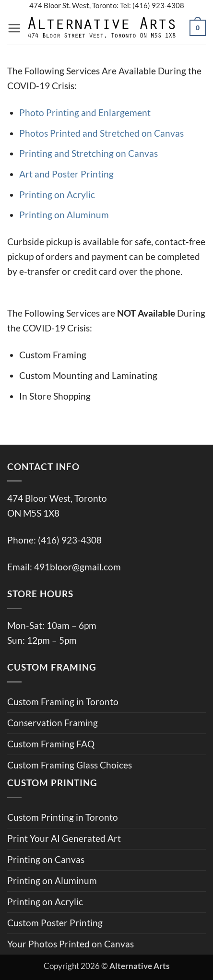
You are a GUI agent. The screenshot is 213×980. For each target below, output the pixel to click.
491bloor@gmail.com (77, 567)
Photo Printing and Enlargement (85, 112)
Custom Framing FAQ (51, 744)
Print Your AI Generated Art (64, 838)
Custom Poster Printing (55, 923)
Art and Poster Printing (66, 174)
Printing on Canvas (46, 859)
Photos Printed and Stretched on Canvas (101, 133)
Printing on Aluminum (64, 215)
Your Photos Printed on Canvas (71, 944)
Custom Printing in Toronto (63, 817)
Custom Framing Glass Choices (70, 765)
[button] (14, 28)
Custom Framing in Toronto (63, 702)
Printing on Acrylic (57, 195)
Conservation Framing (53, 723)
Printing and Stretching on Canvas (89, 153)
